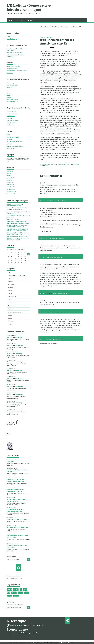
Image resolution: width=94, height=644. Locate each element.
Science (10, 318)
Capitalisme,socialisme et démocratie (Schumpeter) (17, 50)
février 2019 (10, 182)
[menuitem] (11, 20)
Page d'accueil (56, 27)
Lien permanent (45, 165)
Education (11, 288)
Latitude (17, 219)
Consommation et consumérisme (17, 275)
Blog (9, 272)
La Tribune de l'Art (12, 85)
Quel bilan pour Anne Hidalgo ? (18, 527)
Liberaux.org (10, 83)
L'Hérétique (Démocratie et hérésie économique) (29, 7)
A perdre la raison (12, 114)
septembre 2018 (11, 191)
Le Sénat (9, 97)
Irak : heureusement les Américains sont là (57, 42)
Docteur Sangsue (17, 209)
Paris (10, 306)
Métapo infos (18, 234)
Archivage (19, 337)
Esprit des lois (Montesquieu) (15, 53)
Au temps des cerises (21, 231)
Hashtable (9, 118)
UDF (8, 593)
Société (10, 324)
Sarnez (14, 593)
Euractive (9, 139)
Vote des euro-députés (13, 137)
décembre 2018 (11, 187)
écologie (11, 281)
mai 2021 (9, 176)
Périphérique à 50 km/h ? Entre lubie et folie (18, 536)
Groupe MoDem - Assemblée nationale (17, 71)
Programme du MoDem (15, 312)
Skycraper (10, 87)
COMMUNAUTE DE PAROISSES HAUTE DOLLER (18, 226)
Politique (11, 309)
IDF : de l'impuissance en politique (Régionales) (15, 490)
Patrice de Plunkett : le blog (21, 223)
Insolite (10, 294)
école (27, 593)
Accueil (11, 20)
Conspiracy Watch (12, 68)
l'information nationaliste (14, 206)
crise (78, 165)
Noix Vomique (49, 293)
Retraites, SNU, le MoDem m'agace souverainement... (16, 481)
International (12, 297)
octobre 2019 (10, 178)
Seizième (11, 321)
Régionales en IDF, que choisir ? (18, 519)
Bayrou (9, 596)
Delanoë (20, 593)
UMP (25, 589)
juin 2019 (9, 180)
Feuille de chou (11, 125)
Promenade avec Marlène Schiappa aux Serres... (15, 510)
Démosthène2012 (11, 123)
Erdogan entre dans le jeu (14, 204)
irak (75, 165)
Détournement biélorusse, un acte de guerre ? (17, 500)
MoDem (16, 596)
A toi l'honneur (11, 116)
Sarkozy (9, 589)
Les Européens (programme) (15, 142)
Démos (8, 37)
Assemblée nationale (12, 102)
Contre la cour (11, 148)
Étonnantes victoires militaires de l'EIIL (71, 27)
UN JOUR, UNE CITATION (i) (14, 215)
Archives (20, 20)
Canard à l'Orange (12, 39)
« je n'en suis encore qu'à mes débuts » (17, 212)
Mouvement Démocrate (13, 66)
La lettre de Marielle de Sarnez (15, 146)
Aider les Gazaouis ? (45, 27)
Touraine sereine (11, 213)
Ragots (10, 315)
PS (21, 589)
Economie (11, 285)
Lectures (11, 303)
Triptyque (9, 219)
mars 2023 (10, 173)
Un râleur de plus (12, 111)
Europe (10, 291)
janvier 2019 (10, 185)
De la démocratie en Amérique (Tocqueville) (15, 56)
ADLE (8, 135)
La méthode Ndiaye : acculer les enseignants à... (18, 471)
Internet (11, 300)
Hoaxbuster (10, 73)
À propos (30, 20)
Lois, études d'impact (13, 99)
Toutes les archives (12, 194)
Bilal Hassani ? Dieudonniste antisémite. (17, 546)
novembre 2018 (11, 189)
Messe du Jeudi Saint (12, 225)
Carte (9, 434)
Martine (9, 337)
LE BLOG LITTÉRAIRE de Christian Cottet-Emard (18, 239)
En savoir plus (71, 643)
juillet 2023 (10, 171)
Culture (10, 278)
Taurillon (9, 144)
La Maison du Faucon (12, 120)
